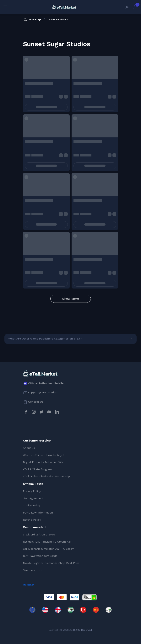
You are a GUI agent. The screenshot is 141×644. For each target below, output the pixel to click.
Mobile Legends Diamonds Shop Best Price (51, 563)
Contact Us (36, 402)
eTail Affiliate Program (37, 469)
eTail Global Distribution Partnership (46, 476)
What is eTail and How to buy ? (44, 455)
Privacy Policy (32, 491)
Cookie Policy (32, 505)
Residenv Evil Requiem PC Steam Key (47, 542)
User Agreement (33, 498)
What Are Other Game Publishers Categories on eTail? (45, 339)
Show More (71, 299)
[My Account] (127, 7)
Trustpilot (29, 585)
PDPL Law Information (38, 513)
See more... (33, 570)
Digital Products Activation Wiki (43, 462)
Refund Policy (32, 520)
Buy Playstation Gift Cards (40, 556)
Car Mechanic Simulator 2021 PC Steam (49, 549)
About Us (29, 448)
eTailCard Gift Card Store (39, 534)
